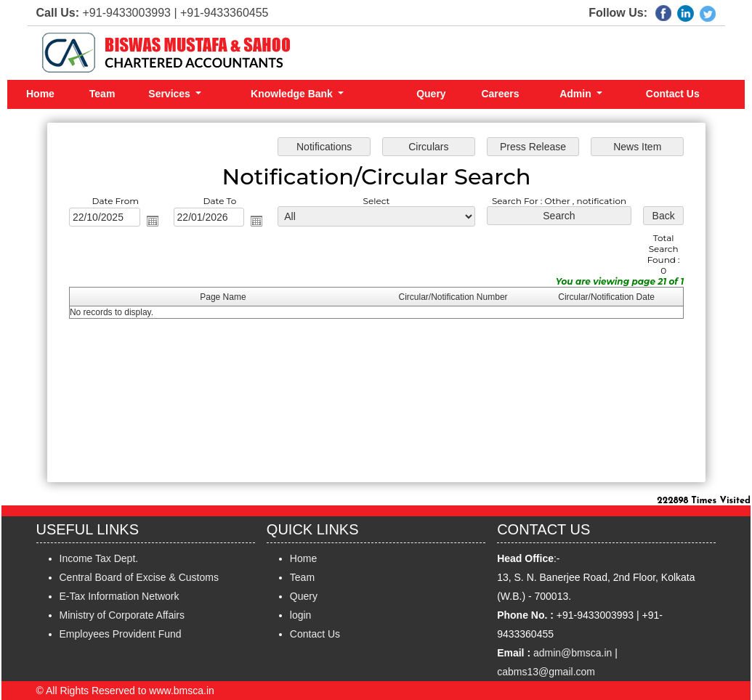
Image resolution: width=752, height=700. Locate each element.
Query (431, 94)
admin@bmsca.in (573, 653)
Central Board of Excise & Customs (139, 577)
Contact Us (673, 94)
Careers (500, 94)
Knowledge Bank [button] (293, 94)
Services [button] (171, 94)
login (301, 615)
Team (102, 94)
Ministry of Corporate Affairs (122, 615)
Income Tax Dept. (99, 558)
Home (40, 94)
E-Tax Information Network (120, 596)
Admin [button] (577, 94)
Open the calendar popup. (155, 221)
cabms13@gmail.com (546, 672)
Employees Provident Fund (121, 634)
